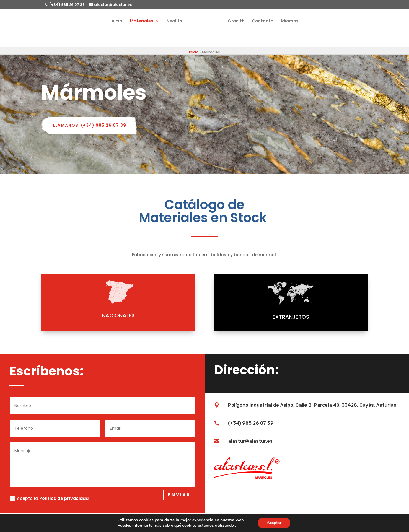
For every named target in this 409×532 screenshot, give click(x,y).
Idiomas (296, 21)
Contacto (269, 21)
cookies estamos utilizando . (209, 525)
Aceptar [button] (274, 523)
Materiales (135, 21)
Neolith (168, 21)
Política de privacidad (64, 498)
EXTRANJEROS (264, 317)
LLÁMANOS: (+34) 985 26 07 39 (89, 125)
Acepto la (49, 498)
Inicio (110, 21)
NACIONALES (92, 315)
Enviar (179, 495)
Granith (243, 21)
